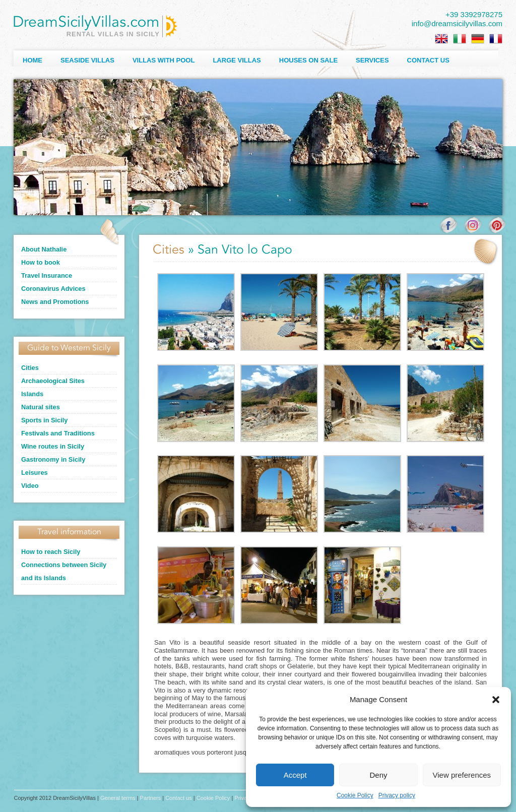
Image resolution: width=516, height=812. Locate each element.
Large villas (237, 60)
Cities (30, 368)
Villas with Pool (164, 60)
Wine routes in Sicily (53, 446)
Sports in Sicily (44, 420)
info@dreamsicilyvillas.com (457, 23)
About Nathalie (44, 249)
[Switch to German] (478, 39)
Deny (378, 775)
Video (30, 486)
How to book (41, 262)
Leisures (35, 473)
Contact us (428, 60)
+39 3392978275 (474, 14)
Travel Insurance (47, 275)
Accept (295, 775)
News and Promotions (55, 302)
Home (33, 60)
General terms (118, 798)
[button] (496, 700)
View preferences (462, 775)
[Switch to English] (441, 39)
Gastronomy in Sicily (53, 459)
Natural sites (41, 407)
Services (372, 60)
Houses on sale (308, 60)
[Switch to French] (496, 39)
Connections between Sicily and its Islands (64, 571)
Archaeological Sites (53, 381)
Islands (32, 394)
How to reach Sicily (51, 552)
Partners (151, 798)
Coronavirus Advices (53, 289)
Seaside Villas (87, 60)
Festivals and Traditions (58, 433)
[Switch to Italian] (460, 39)
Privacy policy (397, 795)
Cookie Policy (355, 795)
